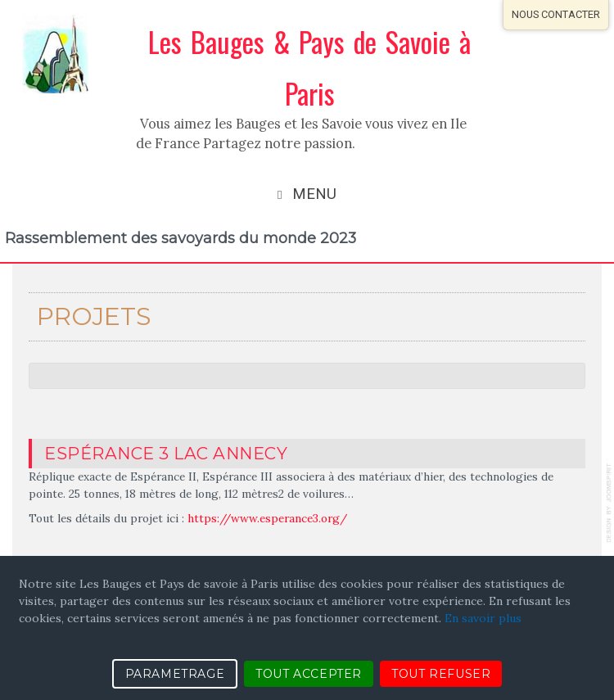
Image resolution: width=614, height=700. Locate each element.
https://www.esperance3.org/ (267, 518)
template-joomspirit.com (610, 503)
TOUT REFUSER (441, 674)
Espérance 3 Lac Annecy (166, 453)
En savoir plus (483, 618)
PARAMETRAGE (175, 674)
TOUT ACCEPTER (309, 674)
